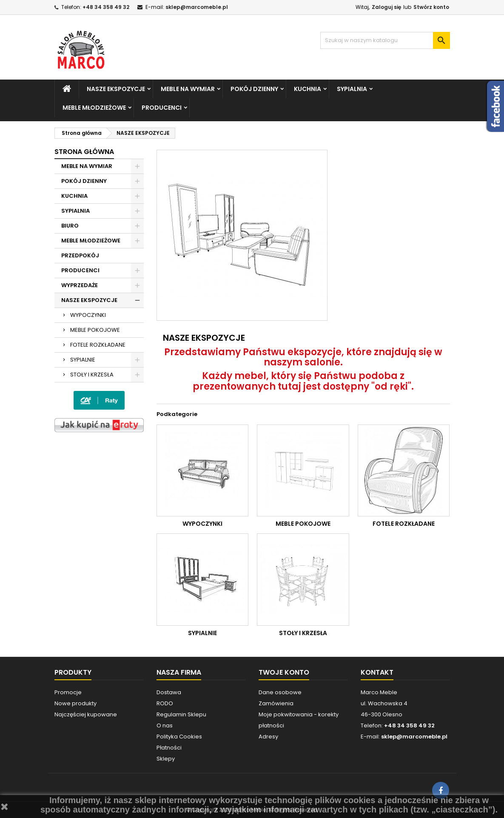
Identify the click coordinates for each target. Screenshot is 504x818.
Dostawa (169, 692)
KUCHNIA (308, 89)
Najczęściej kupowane (86, 714)
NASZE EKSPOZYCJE (116, 89)
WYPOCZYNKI (88, 315)
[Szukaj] (385, 40)
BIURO (70, 226)
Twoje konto (284, 672)
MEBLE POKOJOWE (95, 330)
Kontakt (377, 672)
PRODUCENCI (162, 108)
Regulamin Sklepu (181, 714)
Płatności (169, 748)
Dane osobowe (280, 692)
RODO (165, 703)
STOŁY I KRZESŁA (92, 375)
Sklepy (166, 759)
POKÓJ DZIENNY (254, 89)
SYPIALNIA (352, 89)
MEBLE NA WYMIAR (188, 89)
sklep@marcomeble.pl (197, 7)
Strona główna (84, 152)
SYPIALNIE (83, 360)
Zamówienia (276, 703)
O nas (165, 725)
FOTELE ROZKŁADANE (98, 345)
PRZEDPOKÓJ (80, 255)
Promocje (68, 692)
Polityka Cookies (179, 737)
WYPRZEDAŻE (80, 285)
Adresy (268, 737)
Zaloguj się (386, 7)
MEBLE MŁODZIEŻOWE (94, 108)
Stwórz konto (431, 7)
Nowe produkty (75, 703)
